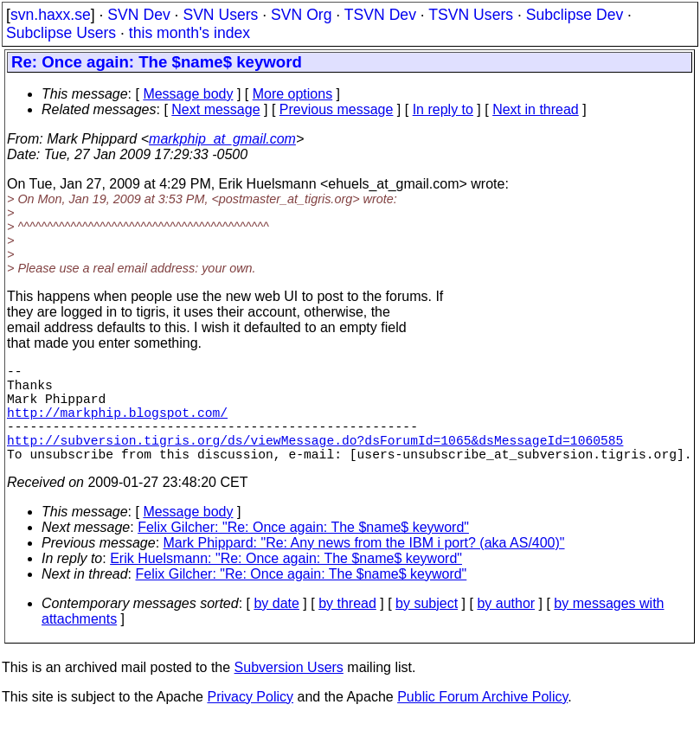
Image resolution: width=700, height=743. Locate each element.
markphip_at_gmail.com (222, 139)
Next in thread (536, 109)
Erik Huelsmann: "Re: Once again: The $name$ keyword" (286, 583)
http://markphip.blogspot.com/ (117, 426)
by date (276, 628)
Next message (215, 109)
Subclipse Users (61, 33)
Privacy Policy (250, 721)
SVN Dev (138, 15)
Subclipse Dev (575, 15)
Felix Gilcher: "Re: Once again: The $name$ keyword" (303, 551)
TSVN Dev (380, 15)
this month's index (189, 33)
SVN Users (220, 15)
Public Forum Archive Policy (482, 721)
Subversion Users (289, 692)
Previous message (337, 109)
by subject (427, 628)
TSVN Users (471, 15)
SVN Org (301, 15)
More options (293, 94)
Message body (188, 94)
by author (506, 628)
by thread (347, 628)
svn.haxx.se (51, 15)
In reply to (443, 109)
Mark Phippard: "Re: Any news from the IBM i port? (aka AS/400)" (364, 567)
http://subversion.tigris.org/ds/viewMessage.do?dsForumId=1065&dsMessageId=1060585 (315, 460)
